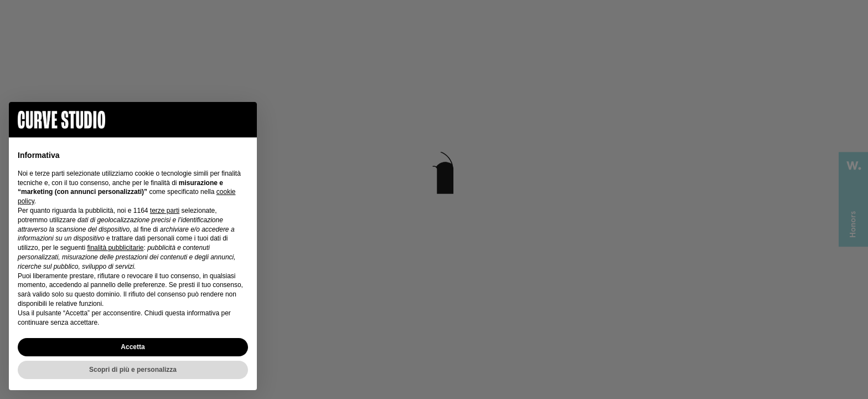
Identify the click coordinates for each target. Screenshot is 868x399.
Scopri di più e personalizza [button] (133, 370)
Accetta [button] (133, 347)
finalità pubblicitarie (115, 248)
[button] (242, 120)
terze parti (165, 211)
